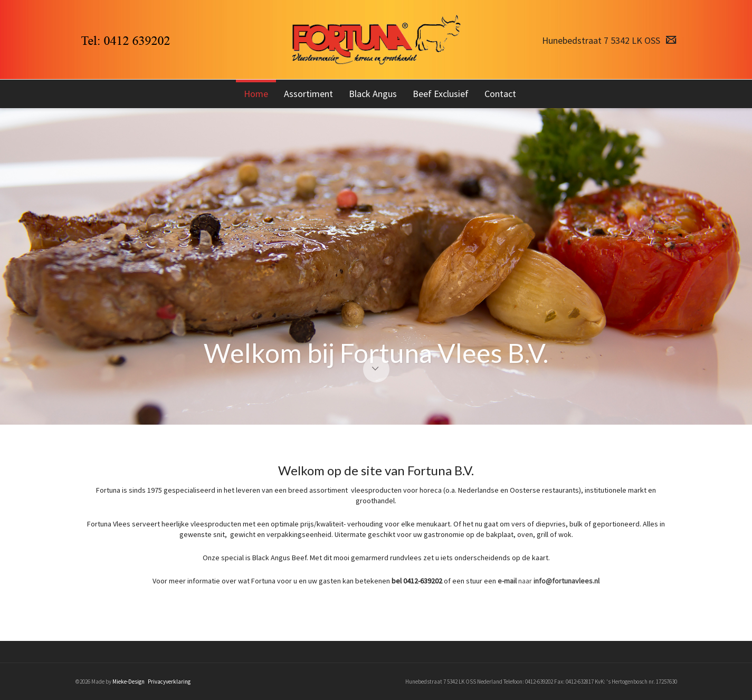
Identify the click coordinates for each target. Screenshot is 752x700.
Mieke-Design (128, 682)
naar (549, 581)
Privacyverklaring (169, 682)
